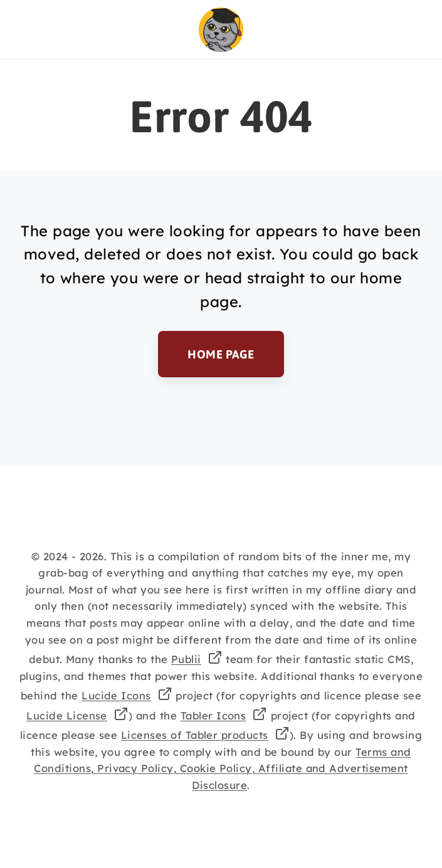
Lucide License (67, 715)
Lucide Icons (116, 695)
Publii (186, 659)
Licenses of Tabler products (195, 735)
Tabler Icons (213, 715)
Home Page (221, 354)
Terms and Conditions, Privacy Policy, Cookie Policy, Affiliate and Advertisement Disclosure (222, 768)
